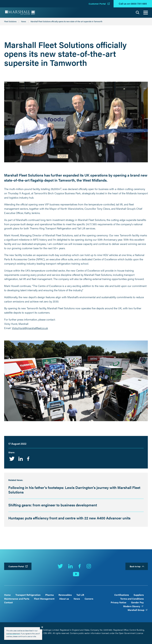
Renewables (65, 595)
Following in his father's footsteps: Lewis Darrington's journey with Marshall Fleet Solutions (74, 490)
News (24, 21)
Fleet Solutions (10, 21)
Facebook (28, 459)
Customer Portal (97, 4)
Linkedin (20, 459)
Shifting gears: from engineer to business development (53, 505)
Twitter (12, 459)
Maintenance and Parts (17, 599)
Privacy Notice (119, 602)
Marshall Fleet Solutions (20, 13)
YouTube (76, 574)
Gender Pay (137, 602)
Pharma (50, 595)
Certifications (122, 595)
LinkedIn (70, 566)
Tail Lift (80, 595)
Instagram (89, 566)
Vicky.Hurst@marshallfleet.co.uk (30, 328)
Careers (89, 599)
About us (64, 599)
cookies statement (13, 633)
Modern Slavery (133, 606)
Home (7, 595)
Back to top (135, 566)
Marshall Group (138, 610)
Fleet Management (44, 599)
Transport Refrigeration (28, 595)
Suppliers (139, 595)
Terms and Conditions (132, 599)
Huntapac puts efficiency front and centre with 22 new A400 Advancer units (69, 518)
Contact (8, 602)
